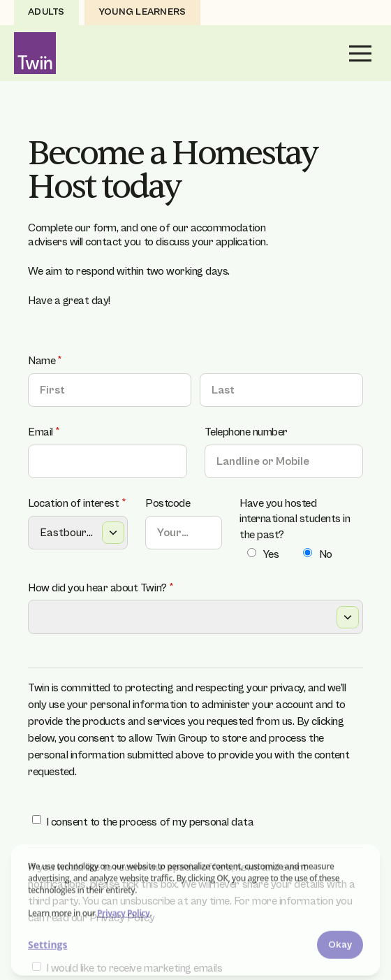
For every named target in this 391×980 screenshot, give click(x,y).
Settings (47, 946)
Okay (340, 946)
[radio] (252, 553)
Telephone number (246, 432)
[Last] (281, 390)
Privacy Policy (123, 914)
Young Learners (142, 12)
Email (63, 432)
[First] (110, 390)
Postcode (168, 503)
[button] (360, 53)
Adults (46, 12)
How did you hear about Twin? (120, 588)
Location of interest (78, 503)
